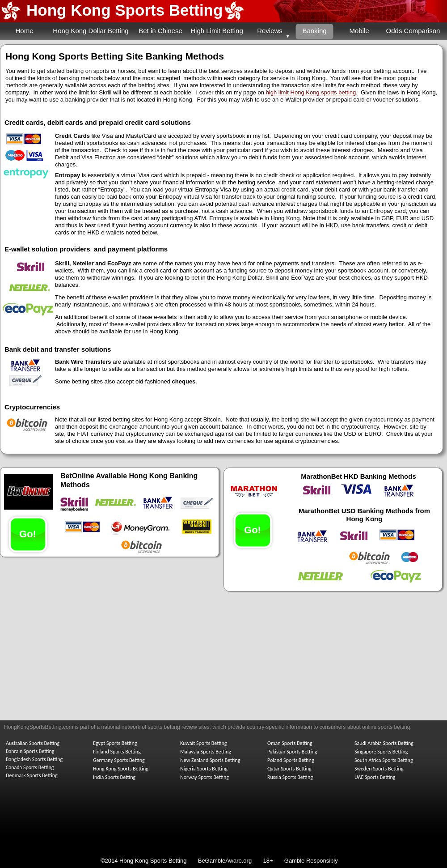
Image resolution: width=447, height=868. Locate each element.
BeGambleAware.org (226, 861)
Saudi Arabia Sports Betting (384, 743)
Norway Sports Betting (205, 777)
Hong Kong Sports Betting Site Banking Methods (115, 56)
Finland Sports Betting (117, 752)
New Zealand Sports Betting (210, 760)
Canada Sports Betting (30, 767)
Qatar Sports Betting (289, 769)
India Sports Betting (114, 777)
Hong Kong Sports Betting (124, 10)
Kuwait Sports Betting (203, 743)
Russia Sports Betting (290, 777)
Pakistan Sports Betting (292, 752)
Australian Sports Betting (33, 743)
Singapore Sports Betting (381, 752)
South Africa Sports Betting (384, 760)
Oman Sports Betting (290, 743)
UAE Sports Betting (375, 777)
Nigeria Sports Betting (204, 769)
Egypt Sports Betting (115, 743)
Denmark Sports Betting (32, 775)
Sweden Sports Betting (379, 769)
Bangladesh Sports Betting (34, 759)
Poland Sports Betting (291, 760)
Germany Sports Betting (119, 760)
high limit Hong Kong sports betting (311, 92)
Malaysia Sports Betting (206, 752)
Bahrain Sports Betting (30, 751)
